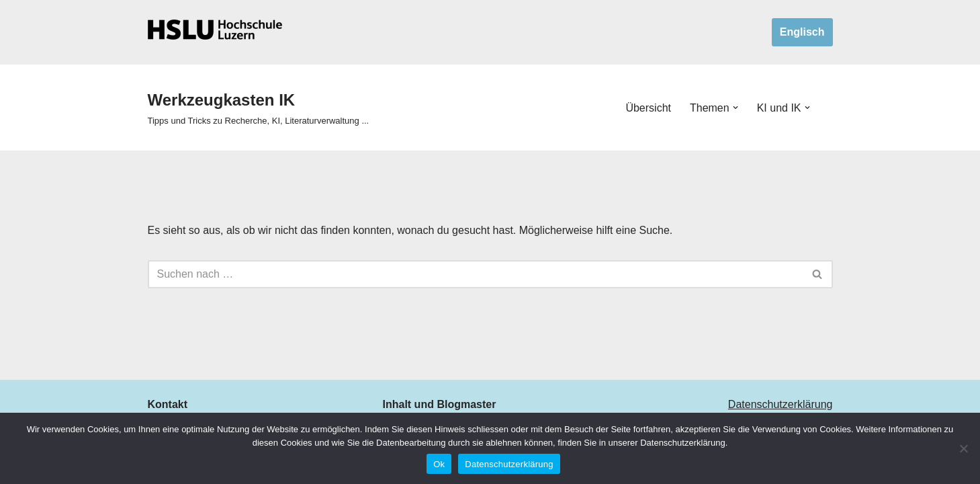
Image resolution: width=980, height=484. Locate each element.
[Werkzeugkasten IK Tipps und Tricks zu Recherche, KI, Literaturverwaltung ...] (259, 108)
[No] (963, 448)
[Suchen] (475, 274)
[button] (736, 108)
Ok (439, 464)
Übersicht (648, 108)
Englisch (802, 32)
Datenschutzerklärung (781, 404)
